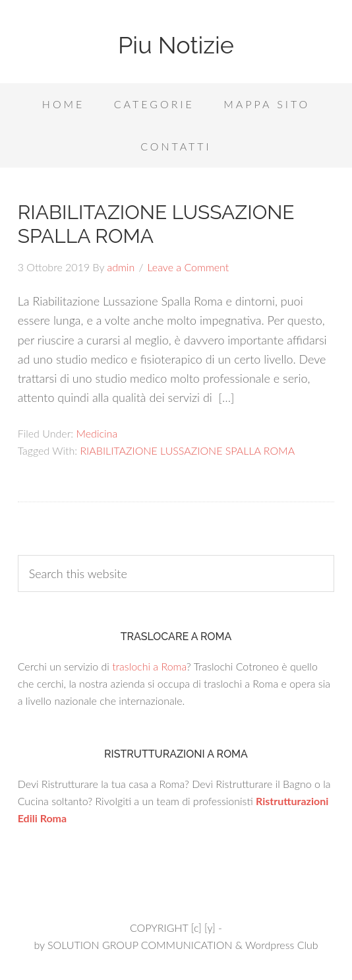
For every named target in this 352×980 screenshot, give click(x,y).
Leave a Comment (189, 267)
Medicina (97, 433)
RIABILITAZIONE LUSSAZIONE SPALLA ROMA (187, 450)
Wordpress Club (282, 945)
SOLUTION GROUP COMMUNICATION (140, 945)
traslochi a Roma (149, 666)
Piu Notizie (176, 45)
